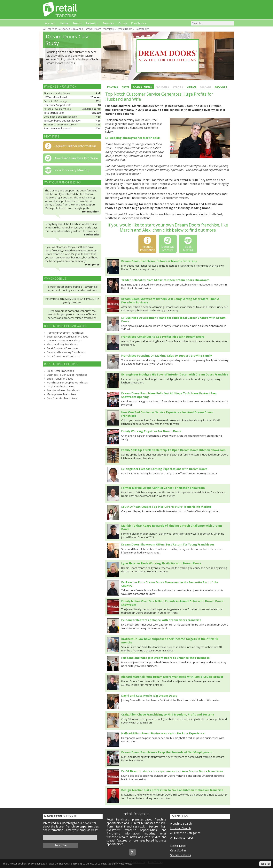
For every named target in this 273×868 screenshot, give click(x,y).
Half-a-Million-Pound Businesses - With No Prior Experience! (163, 733)
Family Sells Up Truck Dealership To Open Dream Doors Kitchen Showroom (173, 450)
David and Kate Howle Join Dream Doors (149, 696)
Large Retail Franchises (60, 386)
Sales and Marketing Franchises (66, 352)
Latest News (178, 846)
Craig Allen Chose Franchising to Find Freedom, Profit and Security (168, 714)
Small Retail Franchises (60, 371)
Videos (191, 87)
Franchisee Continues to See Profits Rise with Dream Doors (163, 337)
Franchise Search (181, 823)
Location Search (180, 828)
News (125, 87)
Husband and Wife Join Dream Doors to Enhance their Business (165, 658)
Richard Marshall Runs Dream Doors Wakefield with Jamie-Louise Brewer (172, 677)
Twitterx (132, 852)
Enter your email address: (82, 830)
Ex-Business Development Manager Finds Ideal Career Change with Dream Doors (173, 319)
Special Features (181, 855)
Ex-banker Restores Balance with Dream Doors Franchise (161, 620)
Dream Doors (125, 29)
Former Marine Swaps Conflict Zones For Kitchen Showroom (163, 488)
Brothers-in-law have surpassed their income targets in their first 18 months (170, 641)
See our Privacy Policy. (120, 864)
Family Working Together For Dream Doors (151, 431)
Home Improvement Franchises (65, 333)
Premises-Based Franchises (63, 390)
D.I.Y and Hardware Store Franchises (93, 29)
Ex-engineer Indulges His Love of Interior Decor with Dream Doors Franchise (175, 374)
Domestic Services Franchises (64, 340)
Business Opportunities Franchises (67, 337)
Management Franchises (61, 394)
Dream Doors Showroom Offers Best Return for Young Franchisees (168, 544)
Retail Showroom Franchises (64, 356)
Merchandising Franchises (62, 344)
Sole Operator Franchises (62, 398)
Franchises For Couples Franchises (67, 382)
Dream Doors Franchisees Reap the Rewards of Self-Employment (167, 752)
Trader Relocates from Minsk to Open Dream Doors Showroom (165, 280)
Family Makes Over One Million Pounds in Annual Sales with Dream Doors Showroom (172, 603)
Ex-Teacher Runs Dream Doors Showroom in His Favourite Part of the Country (170, 584)
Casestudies (142, 29)
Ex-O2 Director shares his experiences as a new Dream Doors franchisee (172, 771)
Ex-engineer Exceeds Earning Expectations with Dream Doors (164, 469)
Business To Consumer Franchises (67, 375)
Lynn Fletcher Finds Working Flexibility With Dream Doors (161, 563)
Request (221, 87)
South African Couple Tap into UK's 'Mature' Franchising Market (166, 507)
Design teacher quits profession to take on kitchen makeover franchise (172, 790)
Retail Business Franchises (63, 348)
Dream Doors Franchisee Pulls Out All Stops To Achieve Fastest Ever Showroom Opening (169, 395)
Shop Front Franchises (60, 379)
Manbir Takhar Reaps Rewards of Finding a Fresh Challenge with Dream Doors (172, 527)
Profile (113, 87)
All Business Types (182, 838)
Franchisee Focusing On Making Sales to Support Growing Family (167, 356)
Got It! (265, 864)
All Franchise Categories (57, 29)
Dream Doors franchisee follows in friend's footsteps (159, 261)
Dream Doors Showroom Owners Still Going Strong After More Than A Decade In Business (170, 301)
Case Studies (142, 87)
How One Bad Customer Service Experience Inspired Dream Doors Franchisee (167, 414)
